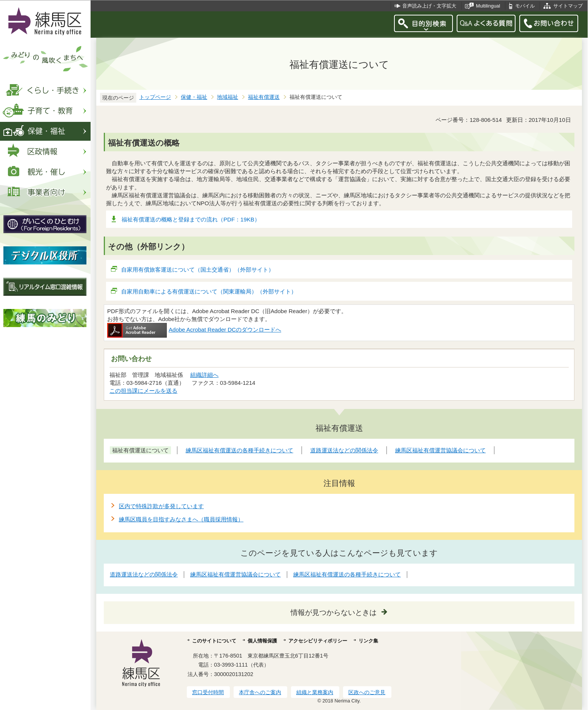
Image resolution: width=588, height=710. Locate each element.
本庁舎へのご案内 (260, 692)
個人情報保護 (262, 641)
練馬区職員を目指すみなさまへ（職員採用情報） (181, 519)
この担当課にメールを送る (143, 391)
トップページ (155, 97)
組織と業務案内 (315, 692)
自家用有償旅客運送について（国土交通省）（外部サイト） (198, 270)
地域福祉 (228, 97)
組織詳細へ (204, 375)
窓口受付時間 (208, 692)
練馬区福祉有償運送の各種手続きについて (347, 574)
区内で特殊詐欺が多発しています (161, 506)
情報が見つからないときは (334, 612)
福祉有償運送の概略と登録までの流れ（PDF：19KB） (191, 219)
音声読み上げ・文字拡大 (429, 6)
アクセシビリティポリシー (318, 641)
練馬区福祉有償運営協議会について (236, 574)
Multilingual (488, 6)
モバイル (525, 6)
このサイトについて (214, 641)
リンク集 (368, 641)
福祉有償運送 (264, 97)
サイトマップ (568, 6)
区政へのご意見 (367, 692)
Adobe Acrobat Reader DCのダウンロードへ (194, 330)
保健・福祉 (194, 97)
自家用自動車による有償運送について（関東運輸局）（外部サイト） (209, 291)
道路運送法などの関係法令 (144, 574)
